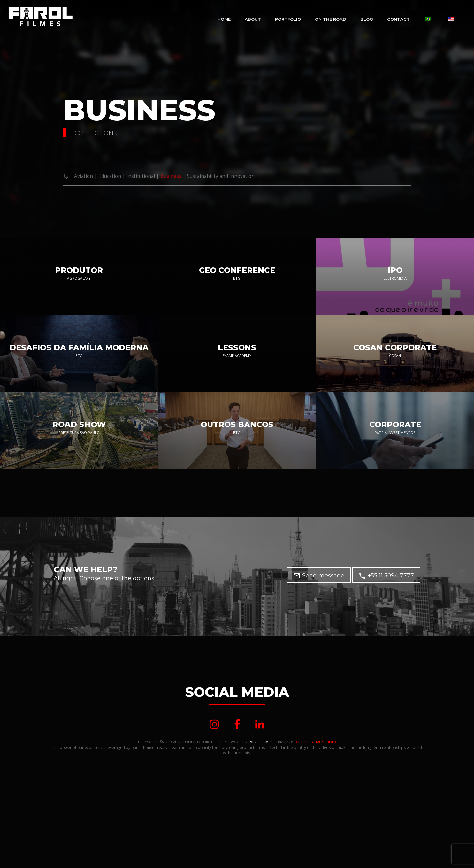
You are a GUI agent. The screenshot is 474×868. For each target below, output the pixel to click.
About (253, 19)
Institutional (152, 177)
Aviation (85, 177)
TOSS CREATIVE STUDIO (315, 800)
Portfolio (288, 19)
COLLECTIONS (102, 132)
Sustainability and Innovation (244, 177)
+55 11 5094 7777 (386, 633)
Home (224, 19)
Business (187, 177)
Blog (367, 19)
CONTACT (398, 19)
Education (116, 177)
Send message (318, 633)
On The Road (331, 19)
